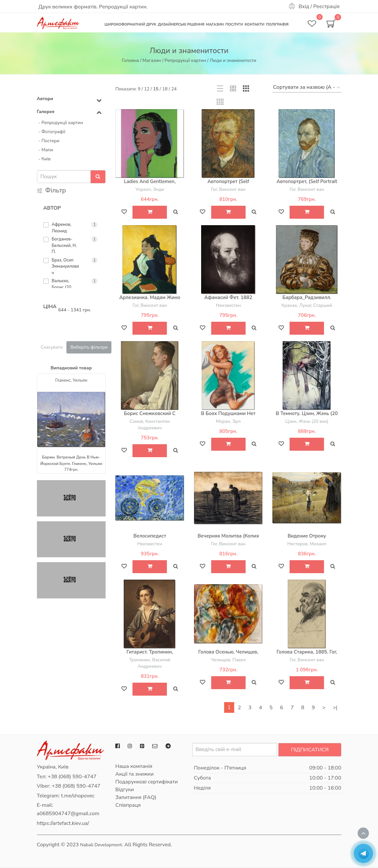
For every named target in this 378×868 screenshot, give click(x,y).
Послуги (234, 24)
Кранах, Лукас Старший (307, 305)
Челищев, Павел (228, 660)
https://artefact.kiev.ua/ (63, 823)
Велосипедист (150, 536)
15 (156, 89)
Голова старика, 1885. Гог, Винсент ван (307, 655)
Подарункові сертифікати (147, 782)
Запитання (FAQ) (136, 797)
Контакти (254, 24)
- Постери (49, 141)
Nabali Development (101, 845)
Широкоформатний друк (130, 24)
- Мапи (46, 150)
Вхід (304, 6)
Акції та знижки (134, 774)
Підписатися (310, 750)
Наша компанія (134, 766)
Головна (130, 60)
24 (174, 89)
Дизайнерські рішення (181, 24)
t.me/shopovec (78, 796)
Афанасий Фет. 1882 (228, 297)
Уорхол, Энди (150, 189)
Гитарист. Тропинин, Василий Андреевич (150, 655)
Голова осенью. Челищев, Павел (228, 655)
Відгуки (125, 790)
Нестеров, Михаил (307, 544)
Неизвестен (228, 305)
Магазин (215, 24)
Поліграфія (277, 24)
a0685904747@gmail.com (68, 814)
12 (147, 89)
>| (335, 708)
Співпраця (128, 805)
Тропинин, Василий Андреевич (150, 663)
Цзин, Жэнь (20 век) (307, 421)
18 (165, 89)
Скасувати (52, 347)
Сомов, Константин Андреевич (150, 425)
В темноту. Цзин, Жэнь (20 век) (307, 417)
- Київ (45, 159)
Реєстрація (326, 6)
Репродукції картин (185, 60)
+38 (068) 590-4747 (72, 777)
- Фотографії (52, 132)
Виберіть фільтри (89, 347)
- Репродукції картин (61, 123)
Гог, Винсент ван (228, 189)
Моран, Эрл (228, 421)
